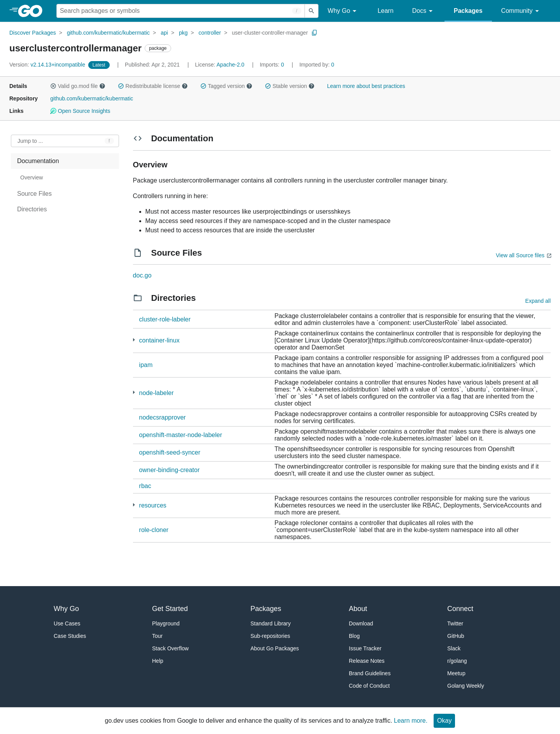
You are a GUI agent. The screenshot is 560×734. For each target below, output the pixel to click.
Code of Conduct (369, 686)
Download (361, 623)
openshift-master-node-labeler (181, 435)
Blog (354, 636)
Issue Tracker (365, 648)
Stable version (290, 86)
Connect (460, 609)
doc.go (142, 275)
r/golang (457, 661)
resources (153, 505)
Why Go (343, 11)
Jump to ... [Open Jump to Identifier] (30, 141)
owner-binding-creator (170, 470)
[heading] (33, 11)
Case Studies (70, 636)
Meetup (456, 673)
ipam (146, 365)
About (358, 609)
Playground (166, 623)
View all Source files (520, 255)
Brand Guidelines (370, 673)
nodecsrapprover (163, 417)
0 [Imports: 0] (273, 65)
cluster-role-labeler (165, 319)
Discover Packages (33, 33)
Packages (468, 11)
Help (158, 661)
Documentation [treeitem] (38, 161)
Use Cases (67, 623)
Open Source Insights (80, 111)
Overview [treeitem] (31, 177)
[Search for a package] (181, 11)
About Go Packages (275, 648)
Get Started (170, 609)
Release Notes (367, 661)
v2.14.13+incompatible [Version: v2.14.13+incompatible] (48, 65)
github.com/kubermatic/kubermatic (108, 33)
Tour (157, 636)
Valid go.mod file (78, 86)
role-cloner (154, 530)
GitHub (456, 636)
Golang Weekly (466, 686)
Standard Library (271, 623)
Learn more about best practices (366, 86)
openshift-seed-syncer (170, 452)
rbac (145, 486)
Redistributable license (153, 86)
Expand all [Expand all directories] (538, 301)
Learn (386, 11)
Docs (424, 11)
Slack (454, 648)
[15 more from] (134, 505)
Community (521, 11)
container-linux (159, 340)
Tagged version (226, 86)
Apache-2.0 (231, 65)
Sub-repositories (270, 636)
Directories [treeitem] (32, 209)
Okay (444, 721)
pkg (183, 33)
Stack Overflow (170, 648)
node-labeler (157, 393)
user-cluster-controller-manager (270, 33)
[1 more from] (134, 340)
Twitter (455, 623)
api (164, 33)
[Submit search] (311, 11)
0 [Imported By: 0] (317, 65)
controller (210, 33)
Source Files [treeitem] (34, 194)
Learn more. (411, 721)
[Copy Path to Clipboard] (315, 33)
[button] (53, 86)
